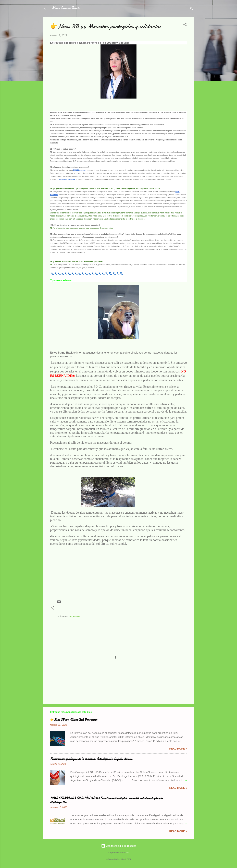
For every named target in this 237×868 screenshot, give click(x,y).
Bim (128, 852)
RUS (125, 610)
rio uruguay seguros (107, 610)
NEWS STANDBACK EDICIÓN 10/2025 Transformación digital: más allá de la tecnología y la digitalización (107, 800)
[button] (185, 25)
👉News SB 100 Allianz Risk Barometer (74, 720)
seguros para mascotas (146, 610)
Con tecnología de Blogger (119, 846)
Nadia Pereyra (67, 610)
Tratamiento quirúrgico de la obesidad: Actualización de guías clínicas (91, 759)
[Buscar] (192, 9)
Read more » (178, 749)
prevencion (85, 610)
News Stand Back (65, 8)
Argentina (75, 616)
